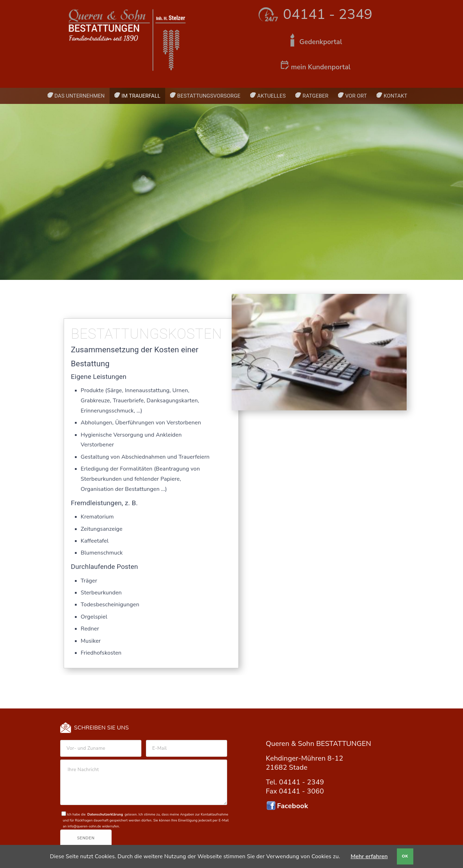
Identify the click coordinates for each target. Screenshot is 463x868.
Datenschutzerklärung (105, 814)
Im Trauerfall (141, 96)
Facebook (293, 806)
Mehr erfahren (369, 856)
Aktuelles (271, 96)
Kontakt (395, 96)
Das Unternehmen (80, 96)
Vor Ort (356, 96)
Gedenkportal (321, 42)
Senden (86, 838)
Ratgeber (315, 96)
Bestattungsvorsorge (209, 96)
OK (405, 856)
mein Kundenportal (321, 67)
